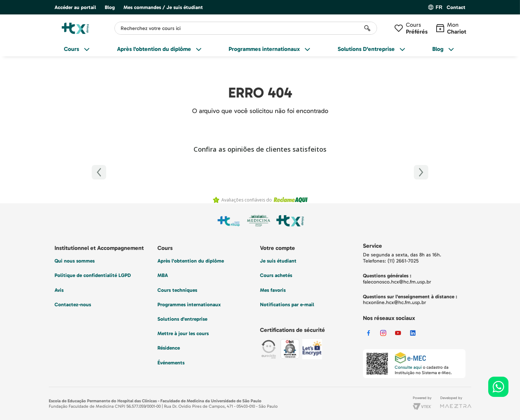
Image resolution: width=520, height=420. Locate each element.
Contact (456, 8)
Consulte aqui (408, 367)
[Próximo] (421, 172)
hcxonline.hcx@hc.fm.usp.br (395, 302)
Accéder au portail (75, 7)
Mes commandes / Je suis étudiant (163, 7)
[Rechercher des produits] (367, 28)
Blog (110, 7)
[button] (456, 8)
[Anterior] (99, 172)
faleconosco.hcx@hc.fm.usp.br (397, 282)
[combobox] (246, 28)
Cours (417, 28)
